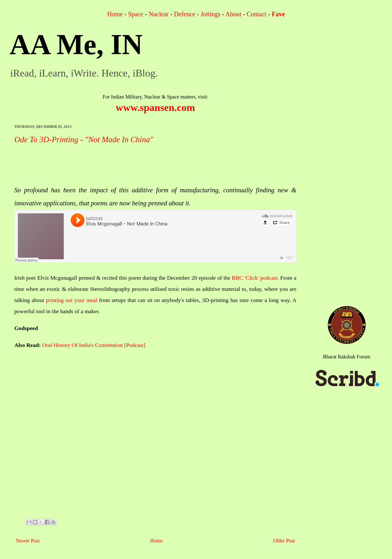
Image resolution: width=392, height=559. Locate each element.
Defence (185, 14)
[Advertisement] (130, 165)
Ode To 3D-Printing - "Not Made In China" (84, 140)
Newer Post (28, 541)
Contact (257, 14)
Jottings (210, 14)
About (233, 14)
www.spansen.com (155, 107)
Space (136, 14)
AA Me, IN (76, 44)
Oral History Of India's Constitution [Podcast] (94, 345)
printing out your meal (72, 300)
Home (115, 14)
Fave (278, 14)
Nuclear (159, 14)
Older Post (284, 541)
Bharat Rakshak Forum (346, 357)
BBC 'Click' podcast (254, 278)
